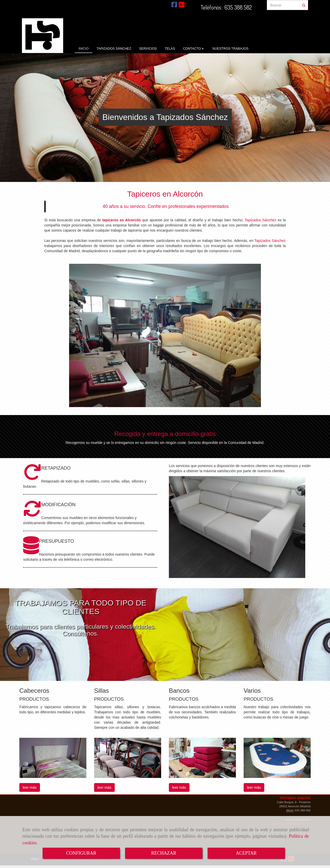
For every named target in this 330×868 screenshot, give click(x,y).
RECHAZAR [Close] (164, 853)
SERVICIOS (148, 49)
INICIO (84, 49)
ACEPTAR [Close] (246, 853)
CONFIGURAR (81, 853)
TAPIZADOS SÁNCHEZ (114, 49)
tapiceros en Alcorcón (122, 220)
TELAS (170, 49)
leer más (30, 787)
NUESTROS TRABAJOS (230, 49)
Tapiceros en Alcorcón (165, 194)
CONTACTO (194, 49)
